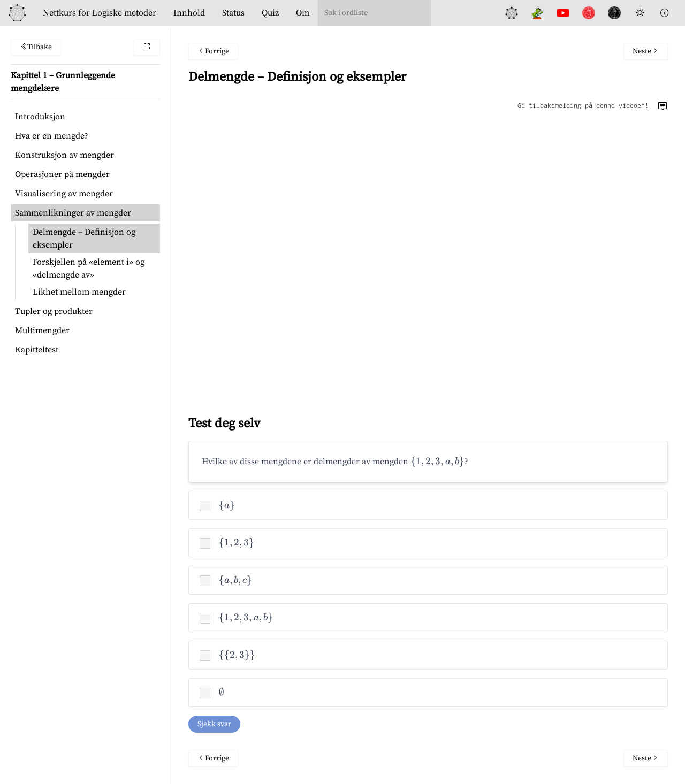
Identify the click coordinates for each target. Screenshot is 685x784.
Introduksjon (40, 117)
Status (233, 13)
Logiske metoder (100, 13)
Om (303, 13)
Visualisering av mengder (64, 194)
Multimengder (42, 330)
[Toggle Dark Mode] (640, 13)
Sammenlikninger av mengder (73, 213)
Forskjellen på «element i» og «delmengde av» (89, 268)
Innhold (189, 13)
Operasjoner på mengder (62, 174)
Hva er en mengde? (52, 136)
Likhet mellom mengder (79, 292)
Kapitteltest (37, 350)
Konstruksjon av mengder (64, 155)
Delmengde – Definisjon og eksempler (84, 239)
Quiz (270, 13)
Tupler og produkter (54, 311)
